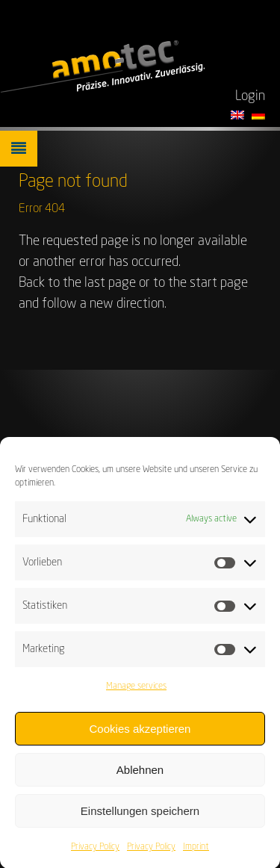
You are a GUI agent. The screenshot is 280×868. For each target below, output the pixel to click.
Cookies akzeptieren (140, 733)
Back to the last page (77, 283)
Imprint (196, 852)
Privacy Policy (95, 852)
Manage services (136, 692)
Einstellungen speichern (140, 815)
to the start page (200, 283)
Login (250, 96)
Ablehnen (140, 774)
